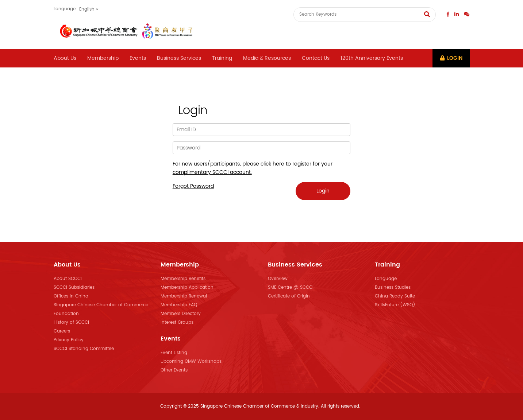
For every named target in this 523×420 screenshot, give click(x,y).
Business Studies (393, 287)
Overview (278, 279)
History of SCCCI (71, 322)
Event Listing (174, 353)
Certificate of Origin (289, 296)
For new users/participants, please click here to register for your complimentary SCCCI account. (253, 168)
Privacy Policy (69, 340)
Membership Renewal (184, 296)
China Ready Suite (395, 296)
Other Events (174, 370)
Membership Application (187, 287)
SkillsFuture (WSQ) (395, 305)
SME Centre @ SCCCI (291, 287)
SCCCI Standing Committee (84, 349)
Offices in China (71, 296)
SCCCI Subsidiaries (74, 287)
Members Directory (181, 314)
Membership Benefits (183, 279)
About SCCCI (68, 279)
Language (386, 279)
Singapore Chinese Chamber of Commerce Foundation (101, 309)
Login (451, 58)
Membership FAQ (179, 305)
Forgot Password (193, 186)
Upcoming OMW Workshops (191, 361)
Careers (62, 331)
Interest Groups (177, 322)
